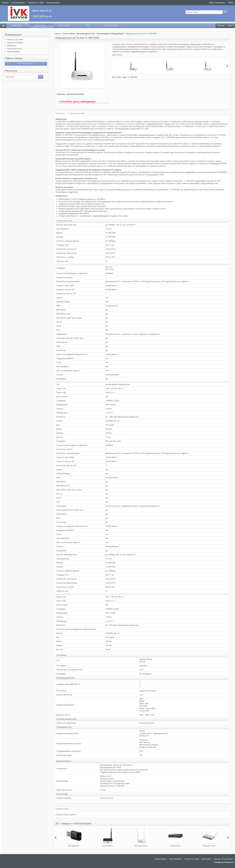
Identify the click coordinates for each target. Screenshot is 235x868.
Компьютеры (20, 26)
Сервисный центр (14, 49)
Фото (93, 26)
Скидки (230, 26)
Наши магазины (14, 52)
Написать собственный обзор (71, 94)
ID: (114, 77)
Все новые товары (26, 64)
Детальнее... (118, 55)
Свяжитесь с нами (192, 859)
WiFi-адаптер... (74, 846)
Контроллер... (176, 846)
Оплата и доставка (15, 40)
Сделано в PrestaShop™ (224, 859)
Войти (231, 3)
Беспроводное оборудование (110, 34)
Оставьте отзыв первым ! (66, 815)
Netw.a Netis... (108, 846)
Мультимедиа (67, 26)
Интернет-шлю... (142, 846)
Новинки (221, 26)
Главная (57, 34)
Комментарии (62, 809)
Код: (125, 77)
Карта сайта (206, 859)
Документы (12, 46)
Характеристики (77, 113)
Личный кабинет (18, 3)
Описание (60, 113)
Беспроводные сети (86, 34)
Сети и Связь (44, 26)
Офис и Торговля (114, 26)
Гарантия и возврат (15, 43)
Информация (13, 35)
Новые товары (14, 58)
